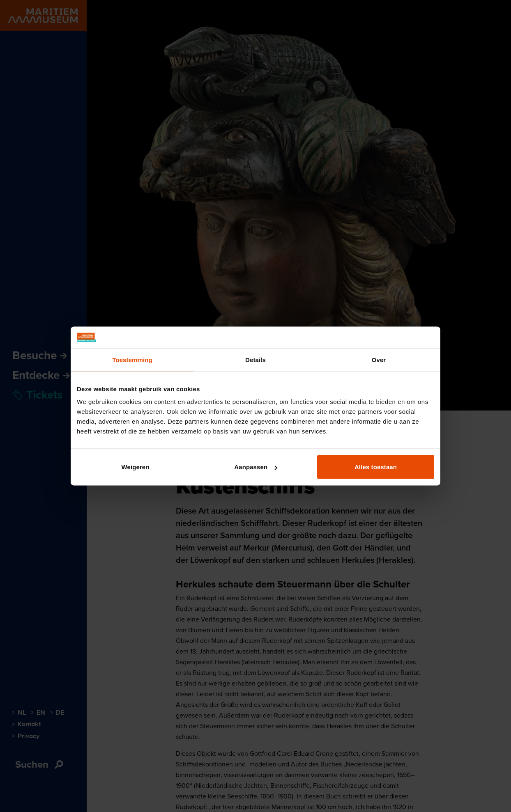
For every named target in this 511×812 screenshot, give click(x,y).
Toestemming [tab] (132, 359)
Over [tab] (379, 359)
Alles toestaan (376, 467)
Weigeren (135, 467)
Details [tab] (255, 359)
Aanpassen (256, 467)
